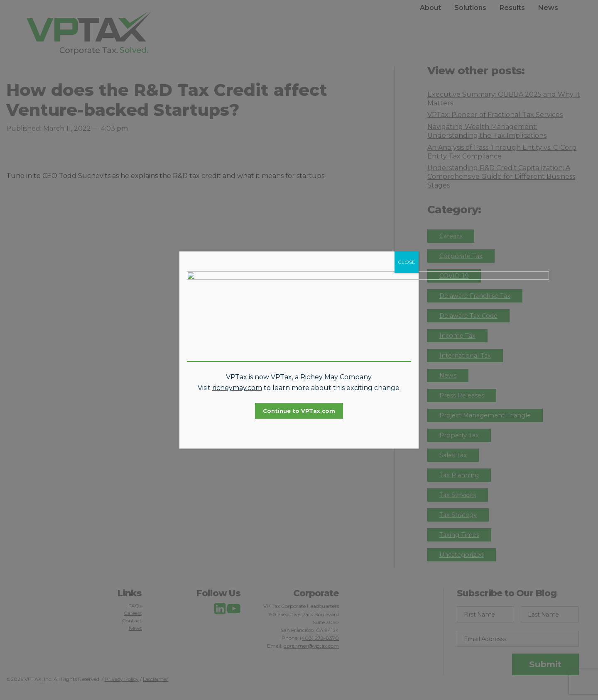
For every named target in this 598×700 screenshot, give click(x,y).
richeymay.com (237, 372)
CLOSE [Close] (407, 278)
